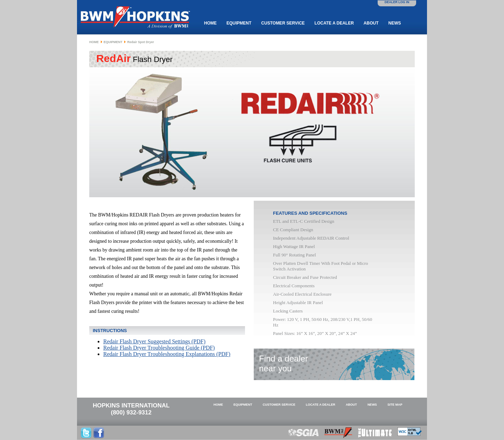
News (394, 23)
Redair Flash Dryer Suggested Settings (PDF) (154, 341)
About (371, 23)
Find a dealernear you (283, 363)
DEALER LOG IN (397, 2)
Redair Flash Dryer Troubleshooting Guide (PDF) (159, 348)
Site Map (395, 405)
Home (210, 23)
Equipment (239, 23)
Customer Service (283, 23)
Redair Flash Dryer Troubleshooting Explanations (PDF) (167, 354)
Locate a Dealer (334, 23)
